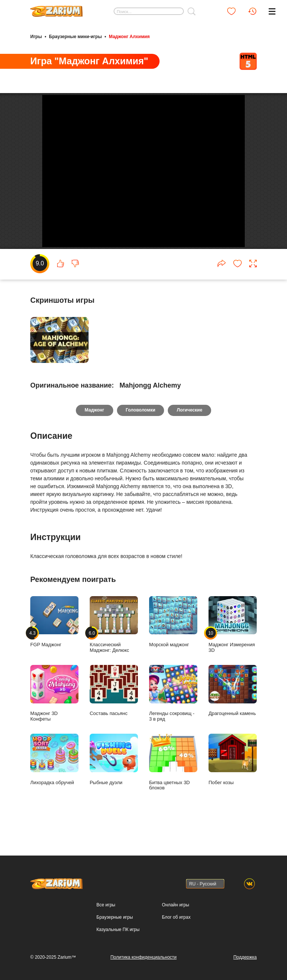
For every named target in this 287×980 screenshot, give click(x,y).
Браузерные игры (115, 917)
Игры (36, 37)
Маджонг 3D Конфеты (54, 714)
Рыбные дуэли (114, 780)
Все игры (106, 905)
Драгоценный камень (233, 711)
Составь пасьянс (114, 711)
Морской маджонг (173, 643)
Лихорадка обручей (54, 780)
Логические (190, 431)
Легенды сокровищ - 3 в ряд (173, 714)
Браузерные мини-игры (75, 37)
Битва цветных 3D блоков (173, 783)
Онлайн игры (175, 905)
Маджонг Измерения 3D (233, 645)
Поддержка (245, 957)
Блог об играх (176, 917)
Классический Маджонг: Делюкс (114, 645)
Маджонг (94, 431)
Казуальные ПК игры (118, 930)
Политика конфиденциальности (143, 957)
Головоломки (140, 431)
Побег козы (233, 780)
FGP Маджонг (54, 643)
